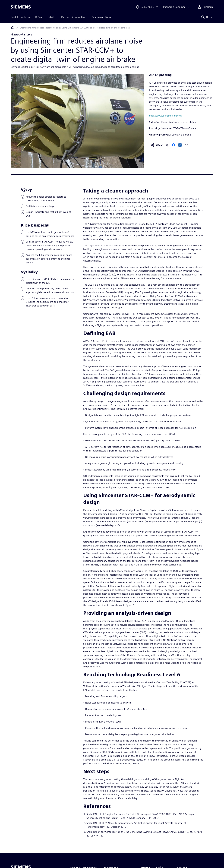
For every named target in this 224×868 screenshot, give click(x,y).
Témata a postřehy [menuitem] (101, 17)
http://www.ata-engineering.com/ (166, 116)
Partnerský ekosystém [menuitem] (73, 17)
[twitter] (167, 145)
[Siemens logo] (21, 7)
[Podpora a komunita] (177, 7)
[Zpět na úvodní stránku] (13, 28)
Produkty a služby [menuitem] (21, 17)
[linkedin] (180, 145)
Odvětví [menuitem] (52, 17)
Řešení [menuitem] (39, 17)
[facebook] (174, 145)
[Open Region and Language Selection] (147, 7)
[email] (186, 145)
